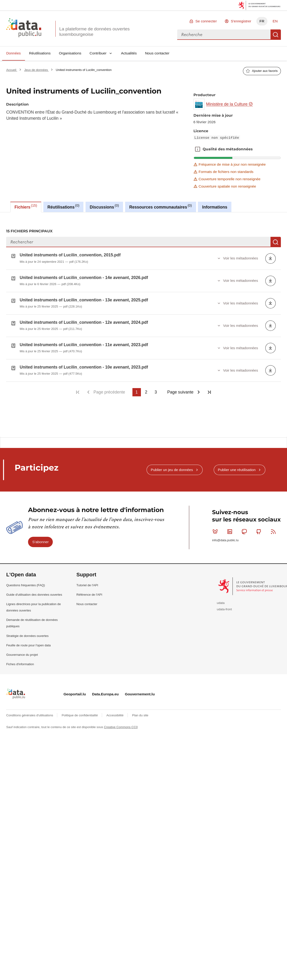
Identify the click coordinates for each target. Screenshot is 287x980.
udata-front (224, 609)
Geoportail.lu (75, 693)
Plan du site (140, 715)
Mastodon (245, 531)
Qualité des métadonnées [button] (197, 149)
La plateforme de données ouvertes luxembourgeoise (94, 32)
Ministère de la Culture (230, 104)
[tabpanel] (143, 324)
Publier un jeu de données (172, 469)
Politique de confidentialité (80, 715)
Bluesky (216, 531)
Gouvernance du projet (22, 654)
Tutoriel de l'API (87, 584)
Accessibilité (115, 715)
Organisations (70, 53)
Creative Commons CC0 (121, 726)
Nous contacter (157, 53)
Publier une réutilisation (237, 469)
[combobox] (224, 35)
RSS (274, 531)
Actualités (129, 53)
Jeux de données (37, 70)
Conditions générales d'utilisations (30, 715)
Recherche (276, 35)
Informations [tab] (215, 207)
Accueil (12, 70)
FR (262, 21)
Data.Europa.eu (105, 693)
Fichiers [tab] (26, 206)
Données (13, 53)
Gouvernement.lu (140, 693)
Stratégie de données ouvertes (27, 635)
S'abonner (41, 541)
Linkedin (231, 531)
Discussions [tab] (104, 206)
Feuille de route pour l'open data (28, 645)
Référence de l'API (89, 594)
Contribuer (98, 53)
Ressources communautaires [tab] (161, 206)
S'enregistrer (241, 21)
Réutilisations (40, 53)
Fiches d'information (20, 663)
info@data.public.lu (225, 539)
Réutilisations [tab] (63, 206)
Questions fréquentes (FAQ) (25, 584)
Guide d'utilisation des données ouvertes (34, 594)
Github (260, 531)
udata (221, 602)
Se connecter (206, 21)
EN (275, 21)
